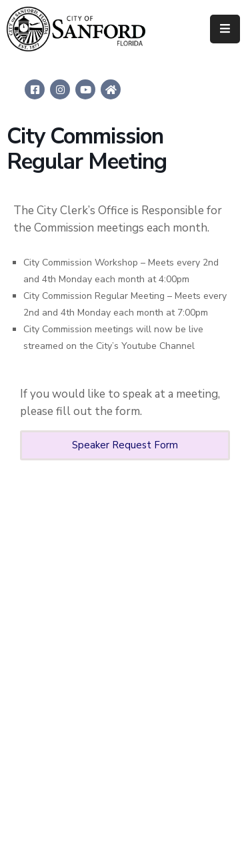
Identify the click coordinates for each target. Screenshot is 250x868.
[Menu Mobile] (225, 29)
